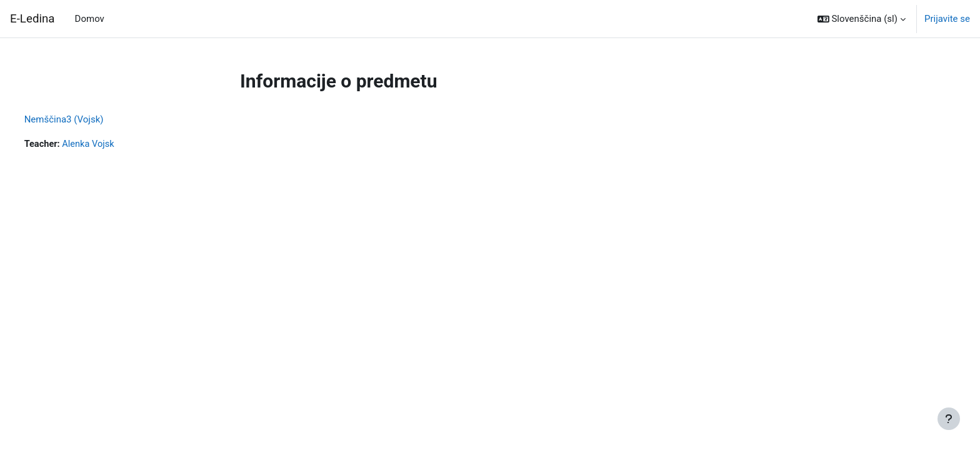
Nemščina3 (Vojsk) (87, 119)
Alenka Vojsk (114, 144)
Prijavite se (947, 19)
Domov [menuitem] (90, 19)
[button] (862, 19)
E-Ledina (32, 19)
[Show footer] (949, 419)
